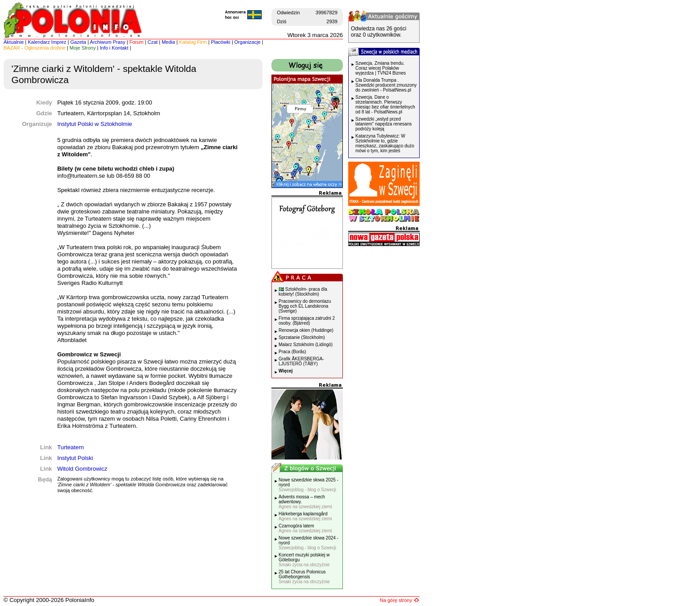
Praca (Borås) (292, 352)
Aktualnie (14, 42)
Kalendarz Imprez (47, 42)
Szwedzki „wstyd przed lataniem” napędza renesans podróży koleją (383, 124)
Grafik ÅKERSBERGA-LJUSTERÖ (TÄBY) (301, 361)
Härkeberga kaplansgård (305, 516)
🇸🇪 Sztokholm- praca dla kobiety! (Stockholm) (303, 292)
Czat (153, 42)
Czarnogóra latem (305, 528)
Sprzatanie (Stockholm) (302, 337)
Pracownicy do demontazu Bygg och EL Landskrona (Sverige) (305, 306)
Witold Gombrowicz (82, 469)
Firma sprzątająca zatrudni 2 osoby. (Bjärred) (307, 321)
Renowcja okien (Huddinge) (306, 330)
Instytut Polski (75, 458)
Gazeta (78, 42)
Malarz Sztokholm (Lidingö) (306, 345)
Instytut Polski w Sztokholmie (95, 124)
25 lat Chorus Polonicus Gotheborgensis (304, 577)
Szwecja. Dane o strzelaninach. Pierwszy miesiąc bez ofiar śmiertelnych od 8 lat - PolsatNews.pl (385, 104)
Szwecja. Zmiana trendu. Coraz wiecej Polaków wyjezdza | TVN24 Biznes (381, 68)
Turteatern (71, 447)
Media (168, 42)
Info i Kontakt (114, 48)
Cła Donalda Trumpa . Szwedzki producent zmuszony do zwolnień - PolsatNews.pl (386, 85)
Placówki (220, 42)
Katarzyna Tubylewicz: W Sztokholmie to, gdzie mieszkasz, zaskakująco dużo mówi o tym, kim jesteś (385, 143)
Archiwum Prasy (107, 42)
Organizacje (248, 42)
